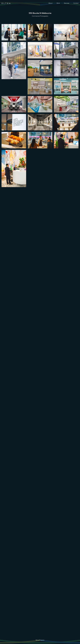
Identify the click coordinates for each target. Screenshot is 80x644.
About (50, 3)
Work (58, 3)
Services (67, 3)
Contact (76, 3)
